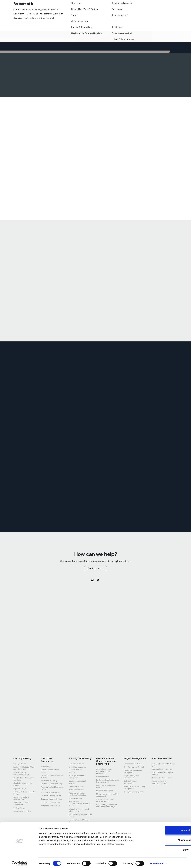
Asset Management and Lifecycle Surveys (78, 768)
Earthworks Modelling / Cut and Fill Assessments (24, 768)
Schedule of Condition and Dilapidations (79, 810)
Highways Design (20, 789)
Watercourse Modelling (22, 811)
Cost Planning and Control (134, 767)
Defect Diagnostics (76, 786)
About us (43, 12)
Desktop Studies (103, 777)
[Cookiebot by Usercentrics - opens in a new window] (19, 862)
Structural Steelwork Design (51, 799)
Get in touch (166, 11)
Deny (166, 848)
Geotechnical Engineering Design (106, 786)
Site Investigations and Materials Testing (105, 800)
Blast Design (46, 767)
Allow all (166, 829)
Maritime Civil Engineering (161, 778)
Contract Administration (133, 764)
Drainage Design (20, 764)
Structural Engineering (47, 760)
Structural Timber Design (50, 802)
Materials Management (105, 791)
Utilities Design (19, 808)
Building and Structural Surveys (77, 782)
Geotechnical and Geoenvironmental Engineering (106, 761)
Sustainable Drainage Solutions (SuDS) (21, 798)
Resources (124, 12)
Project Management (135, 758)
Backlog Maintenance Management (77, 777)
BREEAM (72, 772)
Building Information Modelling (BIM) (163, 765)
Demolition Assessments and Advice (52, 776)
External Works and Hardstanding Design (21, 774)
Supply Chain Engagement (134, 792)
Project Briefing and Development (131, 777)
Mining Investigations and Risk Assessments (108, 795)
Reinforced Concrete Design (52, 784)
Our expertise (72, 12)
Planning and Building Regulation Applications (78, 794)
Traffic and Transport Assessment (21, 804)
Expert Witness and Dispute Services (162, 774)
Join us (101, 12)
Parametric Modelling (49, 781)
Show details (157, 862)
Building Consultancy (80, 758)
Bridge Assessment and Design (50, 771)
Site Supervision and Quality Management (135, 788)
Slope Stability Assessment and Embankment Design (107, 806)
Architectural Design (76, 764)
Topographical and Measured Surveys (80, 821)
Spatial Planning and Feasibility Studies (80, 816)
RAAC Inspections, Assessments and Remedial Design (79, 804)
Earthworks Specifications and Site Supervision (108, 781)
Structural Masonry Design (51, 796)
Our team (56, 12)
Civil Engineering (22, 758)
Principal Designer (75, 798)
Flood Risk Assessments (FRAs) (23, 784)
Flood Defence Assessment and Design (24, 779)
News (112, 12)
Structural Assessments (50, 792)
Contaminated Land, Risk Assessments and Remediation (106, 771)
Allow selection (166, 839)
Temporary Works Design (51, 806)
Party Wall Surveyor (76, 790)
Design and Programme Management (133, 771)
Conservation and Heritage (162, 769)
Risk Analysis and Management (130, 782)
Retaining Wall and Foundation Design (25, 793)
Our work (88, 12)
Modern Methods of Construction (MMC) (159, 782)
